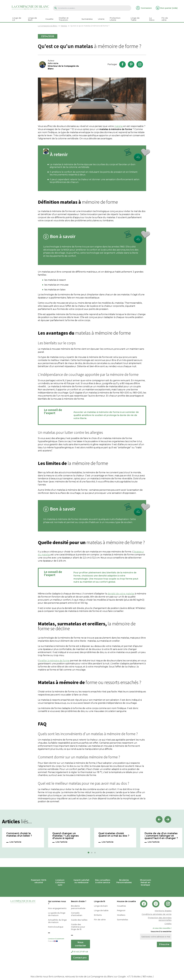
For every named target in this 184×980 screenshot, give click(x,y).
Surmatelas (123, 920)
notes (148, 977)
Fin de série (100, 920)
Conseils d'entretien (77, 914)
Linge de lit (100, 901)
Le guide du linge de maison (57, 914)
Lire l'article (15, 842)
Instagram (140, 64)
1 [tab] (89, 853)
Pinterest (131, 64)
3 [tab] (96, 853)
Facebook (122, 64)
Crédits (168, 924)
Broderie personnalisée (78, 907)
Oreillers (121, 915)
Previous (159, 819)
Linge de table (101, 910)
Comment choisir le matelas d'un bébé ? (19, 835)
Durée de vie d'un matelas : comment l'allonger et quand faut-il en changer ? (161, 836)
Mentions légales (163, 911)
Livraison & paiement (58, 940)
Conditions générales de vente (157, 914)
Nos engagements (57, 908)
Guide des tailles (79, 920)
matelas (119, 126)
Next (168, 819)
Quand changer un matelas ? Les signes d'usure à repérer (66, 836)
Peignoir (121, 910)
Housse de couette (126, 901)
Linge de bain (101, 906)
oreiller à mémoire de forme (54, 661)
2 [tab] (93, 853)
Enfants (98, 915)
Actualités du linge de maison (57, 921)
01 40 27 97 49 (79, 952)
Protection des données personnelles (160, 919)
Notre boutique (56, 927)
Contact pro (80, 958)
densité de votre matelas (121, 594)
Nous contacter (81, 944)
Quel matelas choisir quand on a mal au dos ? (114, 835)
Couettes (121, 906)
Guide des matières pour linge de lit (78, 927)
